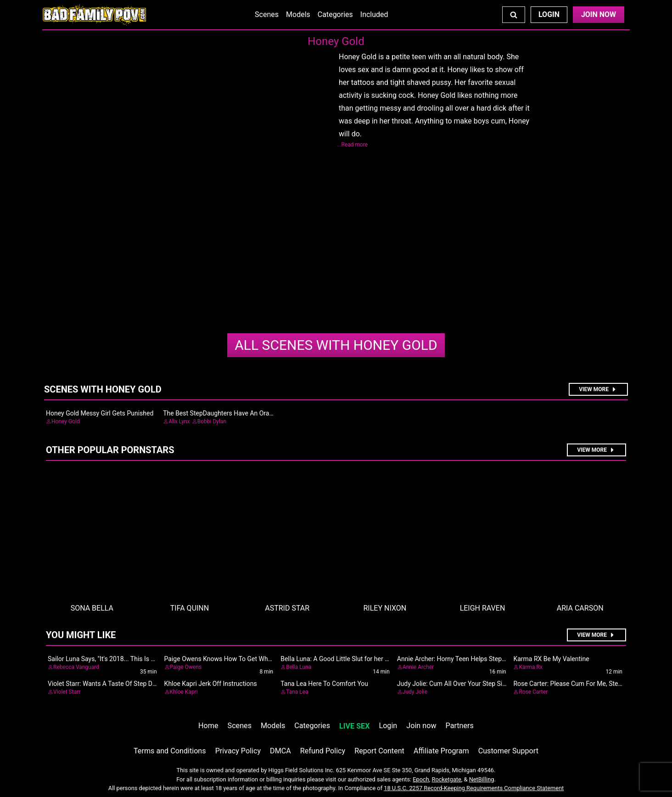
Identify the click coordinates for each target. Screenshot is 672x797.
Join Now (599, 14)
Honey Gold (336, 345)
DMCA (280, 751)
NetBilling (482, 779)
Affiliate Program (441, 751)
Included (374, 14)
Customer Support (508, 751)
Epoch (421, 779)
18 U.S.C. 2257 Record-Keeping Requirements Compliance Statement (474, 788)
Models (298, 14)
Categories (335, 14)
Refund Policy (323, 751)
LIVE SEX (354, 726)
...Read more (352, 145)
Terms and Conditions (170, 751)
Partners (460, 726)
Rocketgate (447, 779)
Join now (421, 726)
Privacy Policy (238, 751)
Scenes (267, 14)
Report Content (379, 751)
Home (208, 726)
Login (549, 14)
